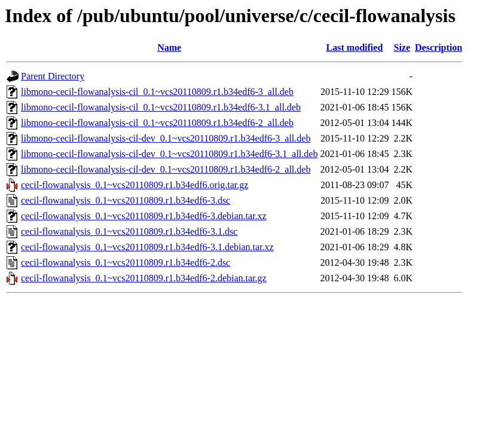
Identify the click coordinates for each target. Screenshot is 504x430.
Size (402, 47)
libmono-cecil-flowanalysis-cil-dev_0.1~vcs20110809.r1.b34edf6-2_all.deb (166, 169)
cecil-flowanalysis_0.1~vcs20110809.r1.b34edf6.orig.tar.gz (135, 185)
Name (169, 47)
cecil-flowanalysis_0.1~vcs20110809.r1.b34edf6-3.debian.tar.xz (144, 216)
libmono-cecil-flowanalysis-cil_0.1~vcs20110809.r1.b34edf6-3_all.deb (157, 92)
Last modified (355, 47)
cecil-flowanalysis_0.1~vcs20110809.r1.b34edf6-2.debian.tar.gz (144, 278)
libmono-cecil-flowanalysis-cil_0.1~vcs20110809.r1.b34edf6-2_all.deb (157, 123)
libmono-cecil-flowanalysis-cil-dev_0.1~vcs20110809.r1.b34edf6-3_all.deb (166, 138)
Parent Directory (53, 76)
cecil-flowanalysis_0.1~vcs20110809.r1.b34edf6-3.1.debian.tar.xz (147, 247)
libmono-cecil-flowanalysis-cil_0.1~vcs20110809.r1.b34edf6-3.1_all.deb (161, 107)
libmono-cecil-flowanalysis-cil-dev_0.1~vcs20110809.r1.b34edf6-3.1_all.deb (169, 154)
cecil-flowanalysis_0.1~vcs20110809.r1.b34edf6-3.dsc (126, 200)
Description (439, 47)
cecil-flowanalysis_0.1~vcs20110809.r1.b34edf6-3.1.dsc (129, 231)
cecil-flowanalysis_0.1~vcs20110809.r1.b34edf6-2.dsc (126, 262)
